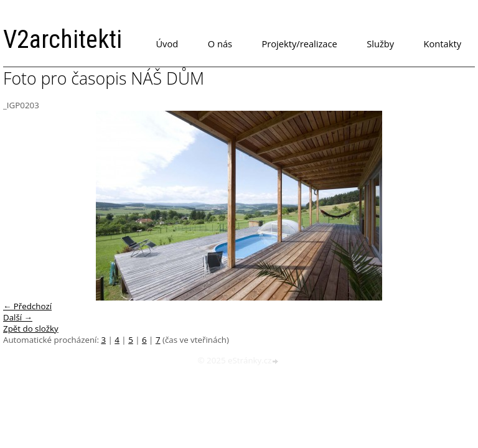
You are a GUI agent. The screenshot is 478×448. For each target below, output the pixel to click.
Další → (18, 317)
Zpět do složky (31, 329)
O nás (220, 44)
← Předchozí (27, 306)
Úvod (167, 44)
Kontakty (443, 44)
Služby (380, 44)
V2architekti (63, 40)
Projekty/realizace (300, 44)
